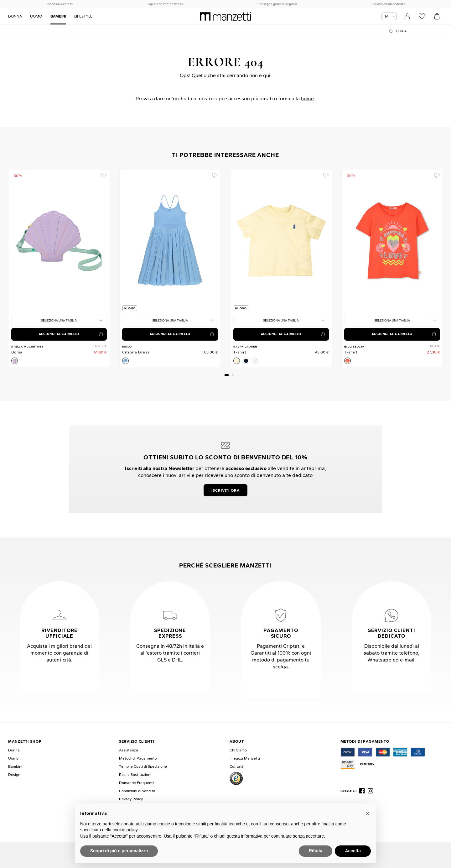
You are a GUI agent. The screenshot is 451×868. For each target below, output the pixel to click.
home (307, 99)
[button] (227, 375)
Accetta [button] (353, 851)
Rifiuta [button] (316, 851)
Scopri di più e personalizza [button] (119, 851)
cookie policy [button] (125, 830)
